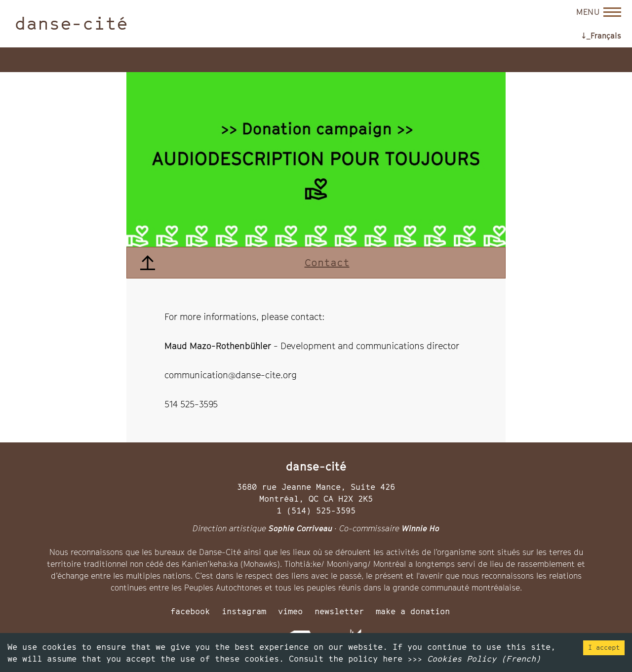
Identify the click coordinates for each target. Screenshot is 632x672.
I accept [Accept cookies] (604, 647)
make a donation (413, 611)
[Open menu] (599, 12)
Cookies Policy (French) (484, 659)
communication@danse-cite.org (231, 375)
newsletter (339, 611)
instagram (244, 611)
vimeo (290, 611)
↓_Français (601, 36)
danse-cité (71, 23)
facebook (190, 611)
